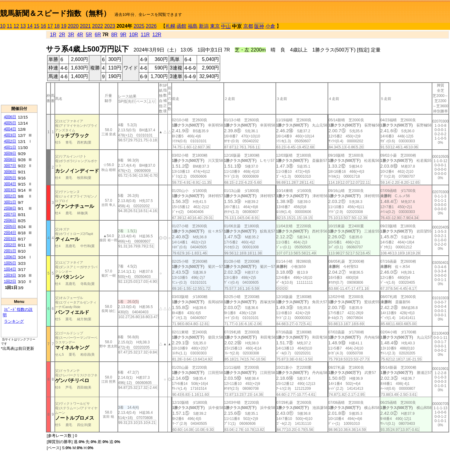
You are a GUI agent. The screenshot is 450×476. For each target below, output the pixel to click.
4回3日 (10, 135)
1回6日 (10, 257)
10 (3, 26)
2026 (151, 26)
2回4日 (10, 233)
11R (145, 35)
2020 (73, 26)
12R (157, 35)
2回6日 (10, 220)
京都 (248, 26)
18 (57, 26)
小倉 (270, 26)
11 (9, 26)
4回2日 (10, 141)
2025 (139, 26)
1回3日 (10, 275)
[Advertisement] (19, 67)
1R (53, 35)
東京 (215, 26)
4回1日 (10, 147)
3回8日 (10, 160)
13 (23, 26)
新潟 (204, 26)
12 (16, 26)
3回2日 (10, 196)
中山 (226, 26)
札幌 (171, 26)
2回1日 (10, 251)
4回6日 (10, 117)
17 (50, 26)
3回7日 (10, 166)
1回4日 (10, 269)
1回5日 (10, 263)
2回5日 (10, 227)
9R (123, 35)
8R (114, 35)
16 (44, 26)
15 (37, 26)
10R (134, 35)
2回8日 (10, 208)
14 (30, 26)
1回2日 (10, 281)
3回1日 (10, 202)
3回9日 (10, 153)
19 (64, 26)
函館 (181, 26)
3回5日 (10, 178)
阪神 (259, 26)
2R (62, 35)
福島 (193, 26)
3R (71, 35)
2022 (98, 26)
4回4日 (10, 129)
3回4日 (10, 184)
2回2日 (10, 245)
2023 (110, 26)
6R (98, 35)
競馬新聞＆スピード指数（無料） (55, 13)
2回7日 (10, 214)
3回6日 (10, 172)
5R (89, 35)
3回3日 (10, 190)
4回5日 (10, 123)
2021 (86, 26)
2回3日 (10, 239)
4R (80, 35)
